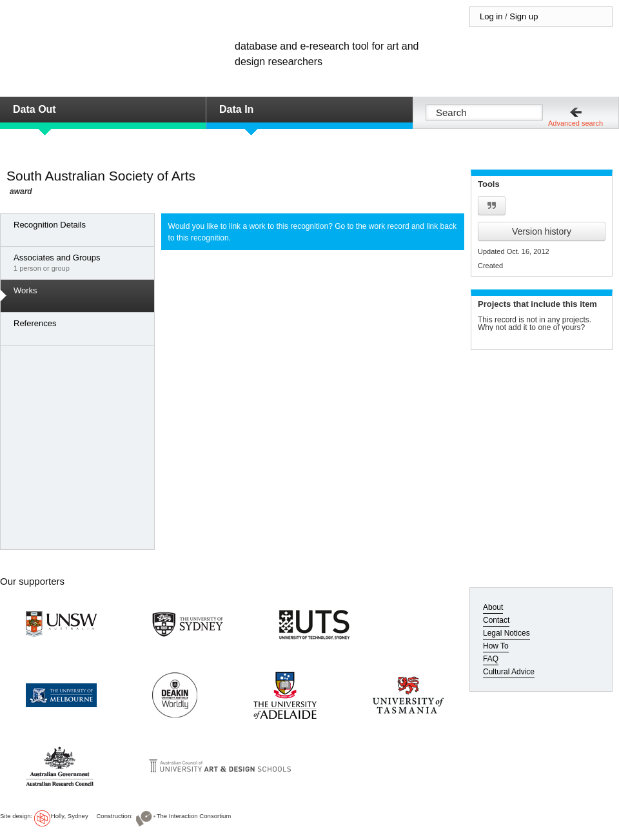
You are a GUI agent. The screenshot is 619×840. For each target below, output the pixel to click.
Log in (491, 16)
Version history (542, 231)
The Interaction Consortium (194, 816)
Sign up (524, 16)
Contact (496, 620)
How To (496, 646)
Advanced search (575, 123)
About (493, 607)
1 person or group (81, 262)
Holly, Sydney (70, 816)
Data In (236, 109)
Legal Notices (506, 633)
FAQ (491, 659)
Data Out (34, 109)
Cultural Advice (509, 672)
